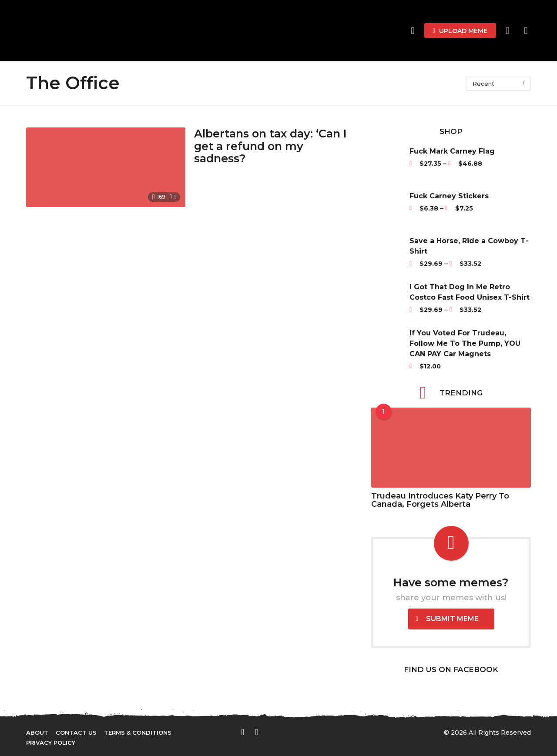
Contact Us (76, 733)
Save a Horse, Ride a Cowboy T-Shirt (469, 246)
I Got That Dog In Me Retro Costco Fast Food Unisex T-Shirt (470, 292)
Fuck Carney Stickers (449, 196)
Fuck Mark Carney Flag (452, 151)
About (37, 733)
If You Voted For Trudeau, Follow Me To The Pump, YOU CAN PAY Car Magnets (465, 343)
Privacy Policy (51, 743)
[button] (508, 30)
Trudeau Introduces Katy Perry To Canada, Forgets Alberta (440, 500)
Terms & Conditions (138, 733)
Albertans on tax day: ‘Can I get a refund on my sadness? (272, 146)
